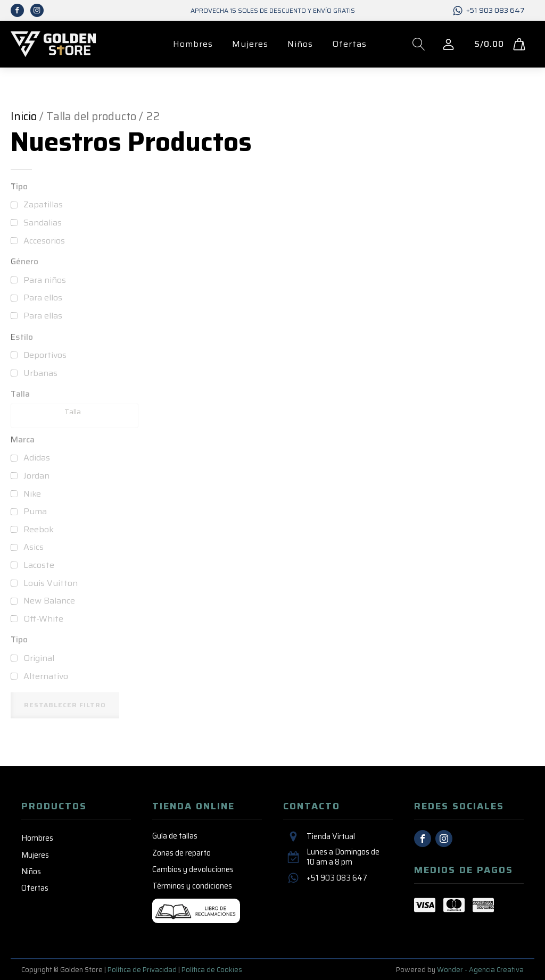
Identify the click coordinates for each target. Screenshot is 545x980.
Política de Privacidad (142, 970)
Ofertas (349, 44)
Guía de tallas (175, 836)
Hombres (193, 44)
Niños (300, 44)
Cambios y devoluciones (193, 869)
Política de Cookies (212, 970)
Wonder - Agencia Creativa (480, 970)
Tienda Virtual (331, 837)
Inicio (24, 116)
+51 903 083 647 (496, 11)
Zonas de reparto (181, 853)
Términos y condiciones (192, 886)
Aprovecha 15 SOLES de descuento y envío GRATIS (273, 10)
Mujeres (250, 44)
